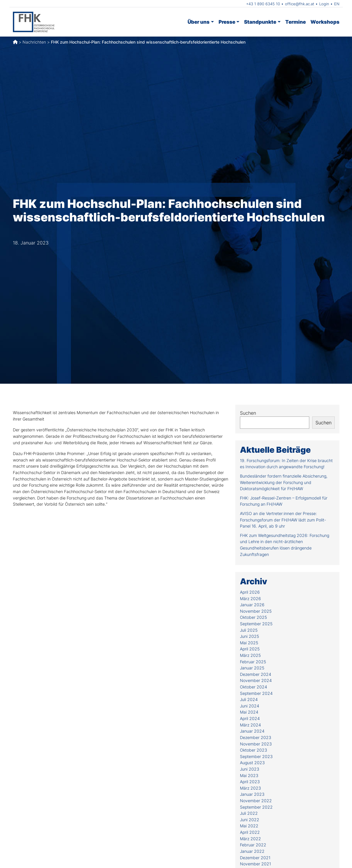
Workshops (325, 22)
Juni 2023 (250, 769)
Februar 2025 (253, 662)
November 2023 (256, 744)
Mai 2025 (249, 643)
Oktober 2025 (253, 617)
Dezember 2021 (255, 858)
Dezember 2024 (256, 674)
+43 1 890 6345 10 (263, 4)
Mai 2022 (249, 826)
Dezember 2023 (256, 737)
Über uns (199, 22)
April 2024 (250, 718)
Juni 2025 (249, 636)
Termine (296, 22)
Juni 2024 (250, 706)
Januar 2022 (252, 851)
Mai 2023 (249, 775)
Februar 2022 (253, 845)
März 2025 (250, 655)
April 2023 (250, 782)
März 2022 (250, 839)
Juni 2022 (250, 820)
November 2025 (256, 611)
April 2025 (250, 649)
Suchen (248, 413)
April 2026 (250, 592)
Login (324, 4)
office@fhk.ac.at (300, 4)
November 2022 (256, 801)
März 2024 (250, 725)
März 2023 (250, 788)
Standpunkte (260, 22)
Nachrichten (34, 42)
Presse (227, 22)
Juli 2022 (249, 813)
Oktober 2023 (254, 750)
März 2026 (250, 599)
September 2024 (256, 693)
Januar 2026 (252, 605)
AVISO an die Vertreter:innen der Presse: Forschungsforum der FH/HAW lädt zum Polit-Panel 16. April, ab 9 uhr (283, 520)
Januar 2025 (252, 668)
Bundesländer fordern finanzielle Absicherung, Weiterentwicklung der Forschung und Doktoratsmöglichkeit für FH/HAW (284, 482)
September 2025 (256, 624)
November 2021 (255, 864)
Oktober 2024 (254, 687)
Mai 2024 (249, 712)
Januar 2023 (252, 794)
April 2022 (250, 832)
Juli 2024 (249, 699)
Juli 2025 (249, 630)
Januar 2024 (252, 731)
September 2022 (256, 807)
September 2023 (256, 756)
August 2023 (252, 763)
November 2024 (256, 680)
